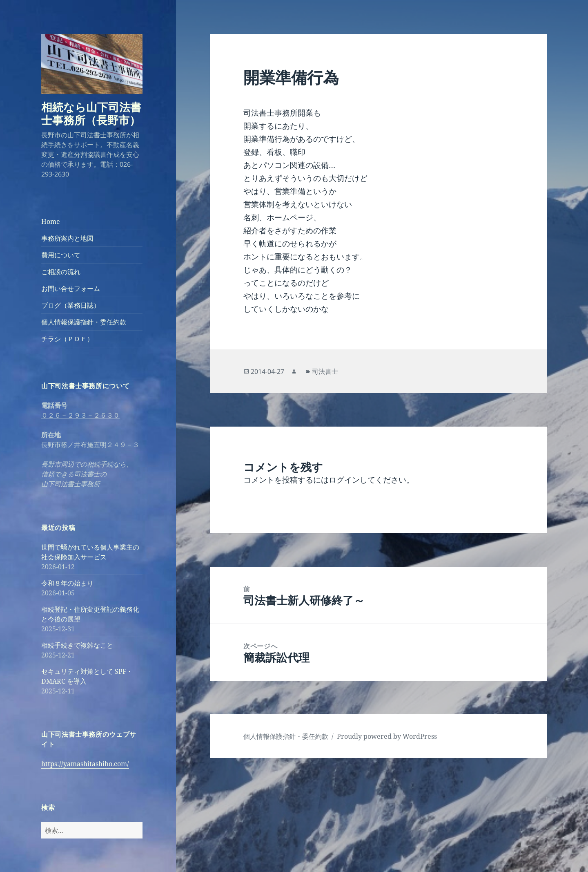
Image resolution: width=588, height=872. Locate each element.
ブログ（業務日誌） (71, 305)
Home (51, 221)
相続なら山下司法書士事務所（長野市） (91, 113)
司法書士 (325, 371)
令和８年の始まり (67, 583)
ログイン (344, 480)
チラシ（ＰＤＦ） (67, 339)
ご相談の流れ (61, 272)
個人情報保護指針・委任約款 (84, 322)
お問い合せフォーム (71, 288)
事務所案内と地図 (67, 238)
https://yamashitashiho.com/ (85, 764)
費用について (61, 255)
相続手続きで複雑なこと (77, 645)
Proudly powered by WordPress (387, 736)
